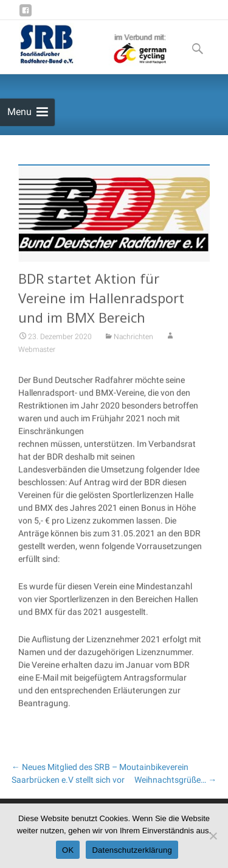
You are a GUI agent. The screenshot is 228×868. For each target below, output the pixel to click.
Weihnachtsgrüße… (175, 780)
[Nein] (213, 836)
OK (68, 850)
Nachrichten (133, 341)
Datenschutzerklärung (132, 850)
